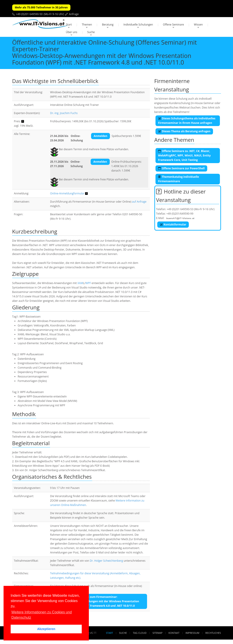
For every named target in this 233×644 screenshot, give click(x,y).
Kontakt (174, 633)
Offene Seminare (174, 25)
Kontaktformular (173, 224)
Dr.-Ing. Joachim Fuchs (64, 113)
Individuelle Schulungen (138, 25)
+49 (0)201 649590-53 (180, 209)
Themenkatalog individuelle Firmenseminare (179, 179)
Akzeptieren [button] (46, 629)
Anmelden (101, 136)
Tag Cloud (140, 633)
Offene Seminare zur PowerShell (181, 168)
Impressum (192, 633)
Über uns (72, 32)
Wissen (198, 25)
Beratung (108, 25)
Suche (91, 32)
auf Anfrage (139, 202)
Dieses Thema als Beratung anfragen (184, 131)
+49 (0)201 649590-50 (29, 14)
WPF (88, 283)
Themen (87, 25)
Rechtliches (213, 633)
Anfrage (74, 14)
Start (69, 25)
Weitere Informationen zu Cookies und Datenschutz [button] (42, 615)
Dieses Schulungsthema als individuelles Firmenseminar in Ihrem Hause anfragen (187, 121)
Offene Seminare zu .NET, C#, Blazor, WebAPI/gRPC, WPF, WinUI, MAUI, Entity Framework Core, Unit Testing (184, 155)
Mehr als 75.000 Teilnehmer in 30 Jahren (41, 7)
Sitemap (158, 633)
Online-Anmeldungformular (67, 193)
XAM (80, 283)
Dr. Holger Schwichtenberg (106, 561)
